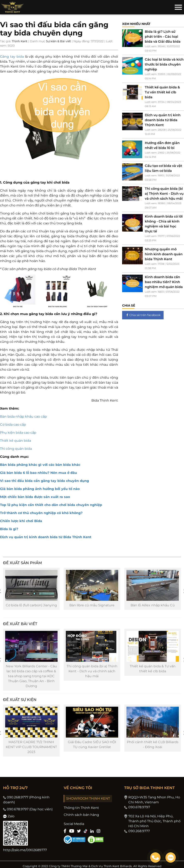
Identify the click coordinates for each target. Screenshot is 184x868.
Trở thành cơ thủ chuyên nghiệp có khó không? (41, 513)
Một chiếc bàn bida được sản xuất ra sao (35, 497)
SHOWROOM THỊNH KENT (88, 798)
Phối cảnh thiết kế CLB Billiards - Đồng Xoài (149, 744)
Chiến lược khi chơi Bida (21, 521)
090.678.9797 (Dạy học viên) (28, 809)
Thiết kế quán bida (15, 441)
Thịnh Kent (20, 41)
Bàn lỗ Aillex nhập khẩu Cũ (149, 605)
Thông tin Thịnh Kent (81, 808)
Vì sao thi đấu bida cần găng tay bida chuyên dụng (44, 481)
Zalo (9, 816)
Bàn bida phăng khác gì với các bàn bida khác (40, 465)
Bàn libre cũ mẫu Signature (89, 605)
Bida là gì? (9, 529)
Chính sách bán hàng (81, 815)
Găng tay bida (12, 57)
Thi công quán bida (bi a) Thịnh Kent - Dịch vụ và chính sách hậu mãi (89, 671)
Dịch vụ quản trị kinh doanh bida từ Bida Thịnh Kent (46, 537)
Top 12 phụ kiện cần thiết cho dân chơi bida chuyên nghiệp (51, 505)
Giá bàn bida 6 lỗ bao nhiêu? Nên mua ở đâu (38, 473)
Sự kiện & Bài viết (58, 41)
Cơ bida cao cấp (13, 425)
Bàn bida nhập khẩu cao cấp (23, 416)
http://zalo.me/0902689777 (25, 850)
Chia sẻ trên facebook (143, 315)
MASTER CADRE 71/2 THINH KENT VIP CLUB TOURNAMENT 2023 (29, 747)
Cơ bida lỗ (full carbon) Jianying (29, 605)
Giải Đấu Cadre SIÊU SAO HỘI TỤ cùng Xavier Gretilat (89, 744)
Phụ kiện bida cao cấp (18, 433)
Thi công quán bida (16, 449)
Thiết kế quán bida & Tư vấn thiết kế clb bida (149, 669)
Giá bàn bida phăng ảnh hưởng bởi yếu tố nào (40, 489)
